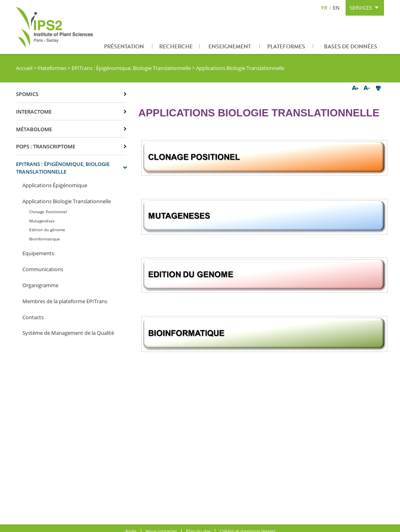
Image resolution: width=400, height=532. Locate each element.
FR (324, 8)
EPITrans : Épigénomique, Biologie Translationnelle (131, 68)
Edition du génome (47, 230)
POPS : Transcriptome (46, 146)
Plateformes (286, 47)
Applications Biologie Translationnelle (67, 201)
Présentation (124, 47)
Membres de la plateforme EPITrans (65, 301)
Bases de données (351, 47)
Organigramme (40, 285)
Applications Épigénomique (55, 185)
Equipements (38, 253)
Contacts (33, 317)
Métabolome (34, 129)
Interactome (34, 112)
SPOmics (27, 94)
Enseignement (230, 47)
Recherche (176, 47)
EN (336, 8)
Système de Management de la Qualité (68, 333)
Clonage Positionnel (48, 212)
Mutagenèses (42, 221)
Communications (43, 269)
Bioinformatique (45, 239)
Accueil (24, 68)
